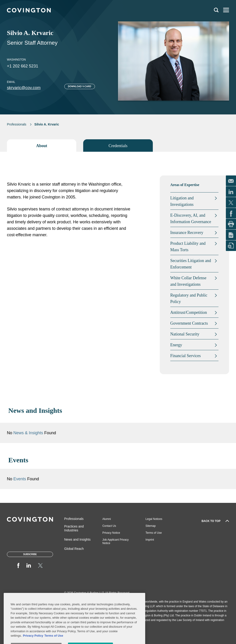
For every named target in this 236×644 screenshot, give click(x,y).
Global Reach (74, 549)
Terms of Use (154, 533)
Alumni (107, 519)
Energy (176, 345)
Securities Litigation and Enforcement (191, 264)
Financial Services (186, 356)
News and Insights (77, 539)
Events (20, 479)
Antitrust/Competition (189, 312)
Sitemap (150, 526)
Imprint (150, 540)
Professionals (17, 124)
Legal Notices (154, 519)
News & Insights (28, 433)
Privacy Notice (111, 533)
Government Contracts (189, 323)
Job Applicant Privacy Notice (115, 541)
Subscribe (30, 554)
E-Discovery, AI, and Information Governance (191, 219)
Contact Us (109, 526)
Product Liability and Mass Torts (188, 247)
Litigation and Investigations (182, 201)
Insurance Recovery (187, 233)
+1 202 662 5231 (23, 66)
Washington (16, 60)
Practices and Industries (74, 528)
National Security (185, 334)
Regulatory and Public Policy (189, 298)
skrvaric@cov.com (24, 88)
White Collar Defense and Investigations (188, 281)
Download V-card (80, 86)
